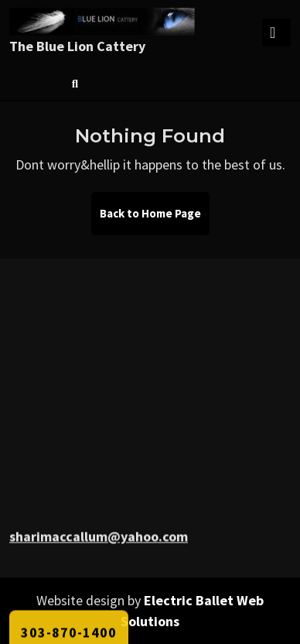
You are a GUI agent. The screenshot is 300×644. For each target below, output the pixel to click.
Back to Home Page (155, 220)
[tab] (276, 33)
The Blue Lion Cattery (77, 46)
